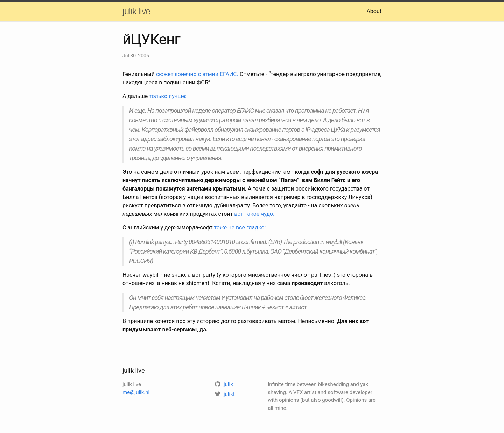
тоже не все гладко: (240, 228)
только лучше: (168, 96)
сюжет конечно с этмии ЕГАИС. (197, 74)
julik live (136, 11)
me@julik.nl (136, 392)
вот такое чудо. (254, 214)
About (374, 11)
